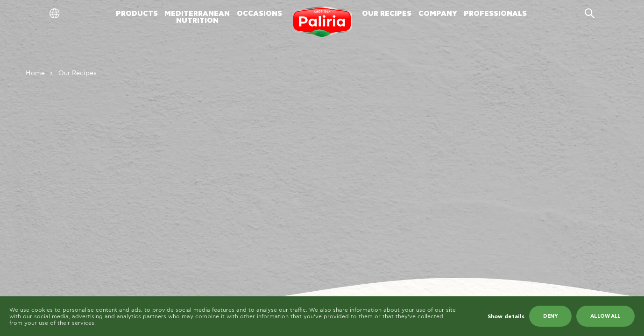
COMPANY (438, 14)
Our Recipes (78, 73)
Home (35, 73)
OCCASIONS (259, 14)
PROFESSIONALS (495, 14)
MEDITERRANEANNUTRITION (197, 17)
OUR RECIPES (387, 14)
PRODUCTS (137, 14)
